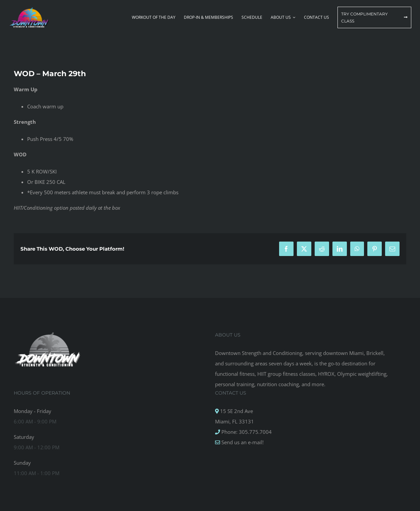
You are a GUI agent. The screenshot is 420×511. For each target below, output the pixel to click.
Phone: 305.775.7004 (246, 432)
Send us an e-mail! (242, 442)
